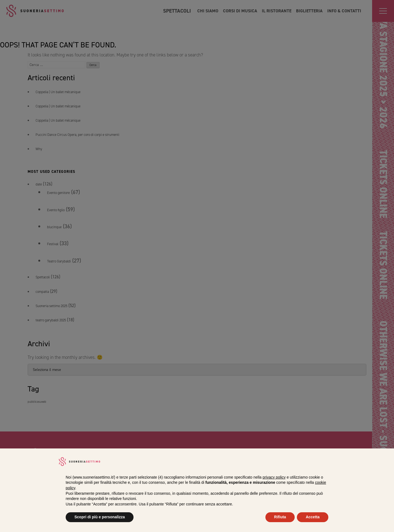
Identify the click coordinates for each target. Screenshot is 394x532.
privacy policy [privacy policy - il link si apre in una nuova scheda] (274, 477)
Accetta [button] (313, 517)
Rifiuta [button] (280, 517)
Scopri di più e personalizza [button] (100, 517)
